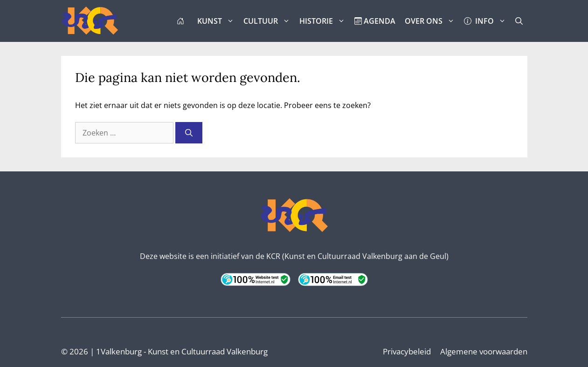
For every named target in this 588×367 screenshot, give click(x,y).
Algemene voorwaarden (484, 351)
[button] (519, 21)
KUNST (218, 21)
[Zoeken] (189, 133)
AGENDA (375, 21)
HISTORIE (325, 21)
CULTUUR (269, 21)
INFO (487, 21)
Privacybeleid (407, 351)
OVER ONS (432, 21)
